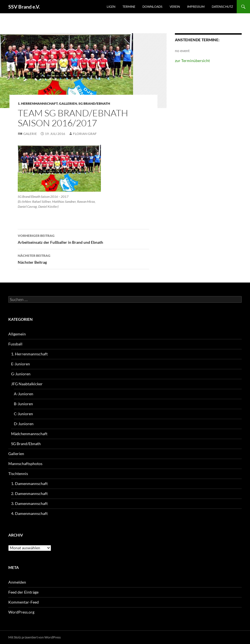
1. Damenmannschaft (29, 483)
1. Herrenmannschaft (38, 103)
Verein (175, 7)
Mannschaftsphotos (25, 464)
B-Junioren (23, 404)
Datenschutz (222, 7)
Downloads (152, 7)
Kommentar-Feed (24, 602)
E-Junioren (21, 364)
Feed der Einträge (23, 592)
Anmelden (17, 582)
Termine (129, 7)
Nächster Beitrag (83, 258)
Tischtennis (18, 474)
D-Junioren (24, 424)
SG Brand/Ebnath (94, 103)
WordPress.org (21, 612)
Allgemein (17, 334)
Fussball (15, 344)
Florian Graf (85, 134)
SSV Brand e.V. (24, 7)
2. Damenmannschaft (29, 493)
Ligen (111, 7)
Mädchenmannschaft (29, 434)
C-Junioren (23, 414)
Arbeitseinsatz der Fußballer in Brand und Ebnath (83, 238)
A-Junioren (24, 394)
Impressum (196, 7)
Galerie (30, 134)
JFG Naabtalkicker (27, 384)
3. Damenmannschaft (29, 503)
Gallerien (68, 103)
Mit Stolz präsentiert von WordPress (35, 637)
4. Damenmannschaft (29, 513)
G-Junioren (21, 374)
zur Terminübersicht (192, 61)
